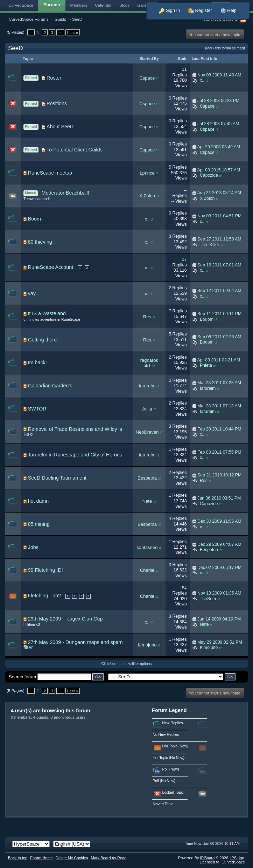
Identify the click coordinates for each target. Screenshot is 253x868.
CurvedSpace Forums (29, 19)
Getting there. (43, 340)
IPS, (237, 858)
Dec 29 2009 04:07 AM (219, 544)
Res (147, 317)
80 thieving (40, 242)
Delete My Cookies (72, 858)
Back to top (18, 858)
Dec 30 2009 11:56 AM (219, 521)
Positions (57, 103)
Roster (54, 78)
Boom (34, 219)
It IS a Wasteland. (48, 313)
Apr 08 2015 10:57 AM (219, 170)
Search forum (22, 677)
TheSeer (208, 599)
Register (200, 10)
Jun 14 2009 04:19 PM (219, 619)
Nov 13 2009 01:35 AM (219, 593)
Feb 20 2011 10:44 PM (219, 429)
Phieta (206, 365)
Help (229, 10)
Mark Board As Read (108, 858)
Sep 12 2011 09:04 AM (219, 291)
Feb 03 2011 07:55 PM (219, 452)
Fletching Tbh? (44, 596)
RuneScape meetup (50, 173)
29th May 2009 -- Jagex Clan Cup (65, 619)
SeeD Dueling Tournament (57, 478)
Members (79, 5)
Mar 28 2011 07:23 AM (219, 383)
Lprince (147, 173)
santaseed (147, 547)
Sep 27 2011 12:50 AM (219, 239)
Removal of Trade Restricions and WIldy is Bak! (73, 432)
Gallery (144, 5)
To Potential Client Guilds (75, 150)
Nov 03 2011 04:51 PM (219, 216)
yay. (32, 293)
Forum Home (41, 858)
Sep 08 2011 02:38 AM (219, 337)
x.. (202, 80)
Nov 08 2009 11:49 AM (219, 75)
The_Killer (210, 245)
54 (184, 588)
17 (184, 259)
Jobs (33, 547)
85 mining (39, 524)
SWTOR (37, 409)
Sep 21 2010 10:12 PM (219, 475)
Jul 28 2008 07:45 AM (218, 124)
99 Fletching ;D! (45, 570)
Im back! (37, 362)
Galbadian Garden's (50, 386)
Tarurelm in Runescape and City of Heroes (75, 455)
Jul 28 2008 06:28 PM (218, 101)
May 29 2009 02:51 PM (220, 642)
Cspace (147, 78)
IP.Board (208, 858)
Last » (73, 32)
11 (184, 69)
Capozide (209, 175)
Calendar (103, 5)
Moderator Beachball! (65, 193)
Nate (147, 501)
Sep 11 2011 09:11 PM (219, 314)
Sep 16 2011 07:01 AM (219, 265)
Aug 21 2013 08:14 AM (219, 193)
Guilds (60, 19)
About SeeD (60, 127)
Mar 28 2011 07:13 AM (219, 406)
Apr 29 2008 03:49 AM (219, 147)
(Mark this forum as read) (225, 48)
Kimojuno (147, 645)
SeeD (77, 19)
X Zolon (147, 196)
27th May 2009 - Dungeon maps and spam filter (73, 645)
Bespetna (147, 478)
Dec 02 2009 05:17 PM (219, 568)
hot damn (38, 501)
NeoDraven (147, 432)
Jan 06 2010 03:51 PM (219, 498)
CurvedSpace (21, 5)
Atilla (147, 409)
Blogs (124, 5)
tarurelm (147, 386)
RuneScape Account (51, 267)
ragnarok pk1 (149, 363)
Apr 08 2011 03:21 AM (219, 360)
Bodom (207, 319)
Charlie (147, 570)
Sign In (169, 10)
